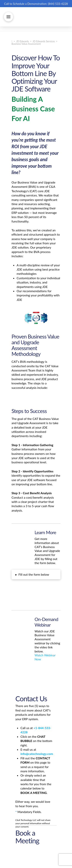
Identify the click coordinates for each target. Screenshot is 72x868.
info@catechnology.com (37, 754)
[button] (8, 17)
